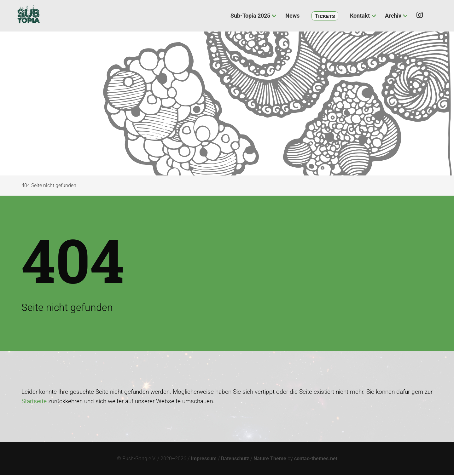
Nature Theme (270, 459)
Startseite (34, 402)
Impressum (204, 459)
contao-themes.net (316, 459)
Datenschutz (235, 459)
